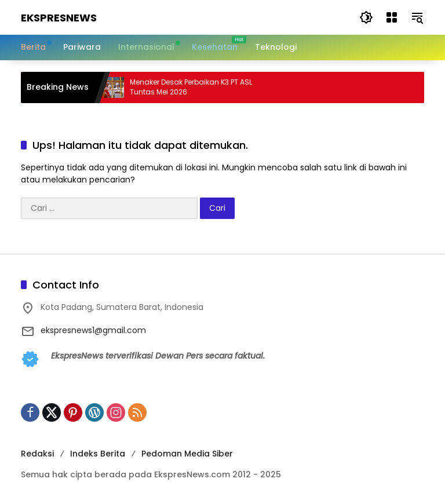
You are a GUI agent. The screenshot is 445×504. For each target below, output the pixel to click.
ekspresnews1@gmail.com (93, 330)
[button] (366, 17)
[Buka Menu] (392, 17)
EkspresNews (59, 18)
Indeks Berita (98, 454)
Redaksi (37, 454)
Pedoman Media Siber (187, 454)
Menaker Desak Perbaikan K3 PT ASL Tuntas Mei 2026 (197, 87)
